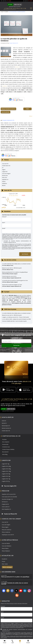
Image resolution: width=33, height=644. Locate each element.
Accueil (2, 12)
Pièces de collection (7, 530)
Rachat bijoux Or (6, 426)
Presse (12, 265)
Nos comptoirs (6, 442)
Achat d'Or (17, 404)
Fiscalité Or (5, 559)
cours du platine (9, 132)
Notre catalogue (7, 567)
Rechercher (17, 345)
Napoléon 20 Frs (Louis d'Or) (9, 494)
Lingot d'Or (5, 172)
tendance (17, 67)
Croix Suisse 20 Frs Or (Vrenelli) (9, 497)
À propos (4, 439)
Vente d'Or (29, 404)
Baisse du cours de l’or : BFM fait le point (12, 268)
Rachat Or (4, 423)
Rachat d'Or (5, 175)
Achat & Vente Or (8, 417)
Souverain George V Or (7, 499)
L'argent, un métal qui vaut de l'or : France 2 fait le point (16, 317)
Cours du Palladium (7, 546)
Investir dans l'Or (6, 166)
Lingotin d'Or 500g (6, 466)
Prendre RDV (5, 444)
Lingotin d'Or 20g (6, 476)
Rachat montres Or (6, 428)
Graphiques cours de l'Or (8, 535)
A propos (7, 292)
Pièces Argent (5, 527)
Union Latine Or (6, 507)
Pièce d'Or (5, 177)
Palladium (5, 183)
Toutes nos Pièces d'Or (9, 514)
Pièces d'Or (6, 491)
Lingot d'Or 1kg (6, 464)
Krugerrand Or (5, 504)
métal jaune (5, 145)
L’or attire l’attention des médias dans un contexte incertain (16, 264)
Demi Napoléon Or (6, 509)
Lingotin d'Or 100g (6, 471)
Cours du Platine (6, 543)
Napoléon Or (5, 179)
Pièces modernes (6, 532)
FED (28, 134)
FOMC (27, 109)
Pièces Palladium (6, 551)
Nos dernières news (9, 572)
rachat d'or (13, 145)
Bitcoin (4, 185)
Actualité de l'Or (8, 556)
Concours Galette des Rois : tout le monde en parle (14, 321)
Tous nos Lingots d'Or (9, 486)
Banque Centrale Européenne (8, 109)
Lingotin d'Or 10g (6, 479)
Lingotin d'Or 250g (6, 469)
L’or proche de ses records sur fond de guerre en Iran (15, 280)
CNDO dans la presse (10, 309)
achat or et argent (10, 149)
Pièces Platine (5, 548)
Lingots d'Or (6, 460)
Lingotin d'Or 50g (6, 474)
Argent (4, 170)
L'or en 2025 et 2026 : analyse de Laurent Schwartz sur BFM (16, 319)
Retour (31, 116)
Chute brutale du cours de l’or (9, 276)
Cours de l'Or (5, 164)
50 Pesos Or (5, 502)
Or (3, 168)
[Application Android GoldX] (8, 390)
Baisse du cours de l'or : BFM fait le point (12, 315)
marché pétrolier (6, 112)
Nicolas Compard (14, 274)
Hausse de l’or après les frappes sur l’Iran (12, 285)
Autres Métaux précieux (10, 540)
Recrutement (5, 452)
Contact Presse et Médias (8, 449)
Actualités (6, 12)
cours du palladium (19, 132)
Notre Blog (5, 454)
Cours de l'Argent (6, 174)
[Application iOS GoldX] (25, 390)
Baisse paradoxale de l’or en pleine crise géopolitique (15, 272)
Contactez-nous (6, 447)
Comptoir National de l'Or (14, 43)
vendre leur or (9, 147)
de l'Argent (17, 519)
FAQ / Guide (5, 564)
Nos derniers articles (10, 260)
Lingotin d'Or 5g (6, 481)
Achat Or (4, 421)
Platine (4, 181)
